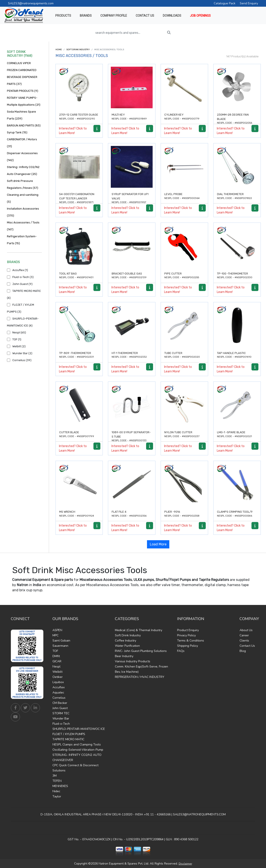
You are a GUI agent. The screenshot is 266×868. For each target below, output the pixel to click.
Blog (243, 651)
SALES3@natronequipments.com (31, 3)
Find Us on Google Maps (133, 828)
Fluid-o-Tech (61, 724)
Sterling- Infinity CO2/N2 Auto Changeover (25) (23, 171)
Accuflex (59, 687)
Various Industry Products (133, 661)
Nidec (56, 791)
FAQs (181, 651)
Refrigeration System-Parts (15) (22, 240)
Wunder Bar (61, 718)
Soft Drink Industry (78, 50)
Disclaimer (185, 864)
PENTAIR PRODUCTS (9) (23, 91)
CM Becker (60, 703)
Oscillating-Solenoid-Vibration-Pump (78, 750)
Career (244, 635)
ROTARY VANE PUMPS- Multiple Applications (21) (24, 101)
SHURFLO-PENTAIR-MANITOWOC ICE (79, 729)
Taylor (57, 796)
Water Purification (127, 646)
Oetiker (58, 677)
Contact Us (247, 646)
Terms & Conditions (191, 641)
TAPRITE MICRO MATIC (68, 739)
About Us (246, 630)
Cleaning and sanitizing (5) (23, 198)
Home (59, 50)
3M (55, 776)
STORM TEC (61, 713)
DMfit (56, 656)
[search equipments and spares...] (129, 33)
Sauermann (60, 646)
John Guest (60, 708)
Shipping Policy (188, 646)
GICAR (57, 661)
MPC (55, 635)
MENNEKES (60, 786)
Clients (244, 641)
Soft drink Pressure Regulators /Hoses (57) (23, 184)
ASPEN (57, 630)
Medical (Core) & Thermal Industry (139, 630)
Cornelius (59, 698)
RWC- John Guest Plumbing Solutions (141, 651)
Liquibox (58, 682)
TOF (55, 651)
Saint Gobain (61, 641)
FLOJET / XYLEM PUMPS (69, 734)
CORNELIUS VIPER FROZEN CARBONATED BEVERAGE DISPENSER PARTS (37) (22, 74)
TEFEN (57, 781)
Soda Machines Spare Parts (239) (21, 115)
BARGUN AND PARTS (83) (24, 125)
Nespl (56, 667)
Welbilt (57, 672)
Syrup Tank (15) (17, 132)
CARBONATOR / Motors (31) (22, 143)
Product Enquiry (188, 630)
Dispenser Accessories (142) (22, 157)
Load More (158, 544)
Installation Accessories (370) (23, 212)
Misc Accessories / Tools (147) (23, 226)
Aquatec (58, 693)
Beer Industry (124, 656)
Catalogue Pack (225, 3)
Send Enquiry (249, 3)
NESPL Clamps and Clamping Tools (77, 744)
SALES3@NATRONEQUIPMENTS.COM (199, 814)
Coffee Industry (126, 641)
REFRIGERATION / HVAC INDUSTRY (140, 677)
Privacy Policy (186, 635)
